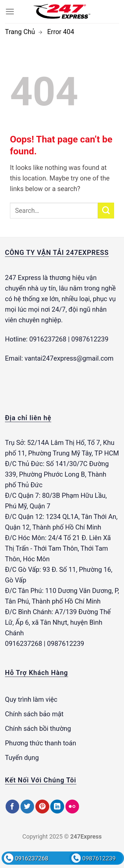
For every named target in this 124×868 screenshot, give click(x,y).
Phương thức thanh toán (41, 743)
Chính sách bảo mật (34, 714)
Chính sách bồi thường (38, 729)
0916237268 (32, 858)
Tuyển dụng (22, 758)
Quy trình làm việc (31, 699)
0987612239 (99, 858)
